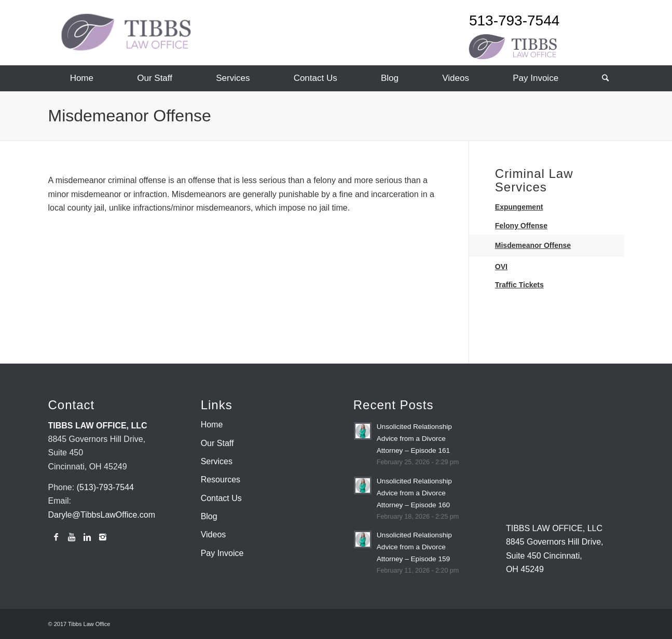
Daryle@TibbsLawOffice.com (102, 515)
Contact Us (221, 498)
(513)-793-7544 (105, 487)
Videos (214, 534)
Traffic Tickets (519, 285)
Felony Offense (521, 226)
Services (217, 461)
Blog (209, 516)
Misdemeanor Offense (130, 116)
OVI (501, 267)
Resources (221, 480)
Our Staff (217, 443)
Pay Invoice (222, 553)
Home (212, 425)
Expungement (519, 207)
